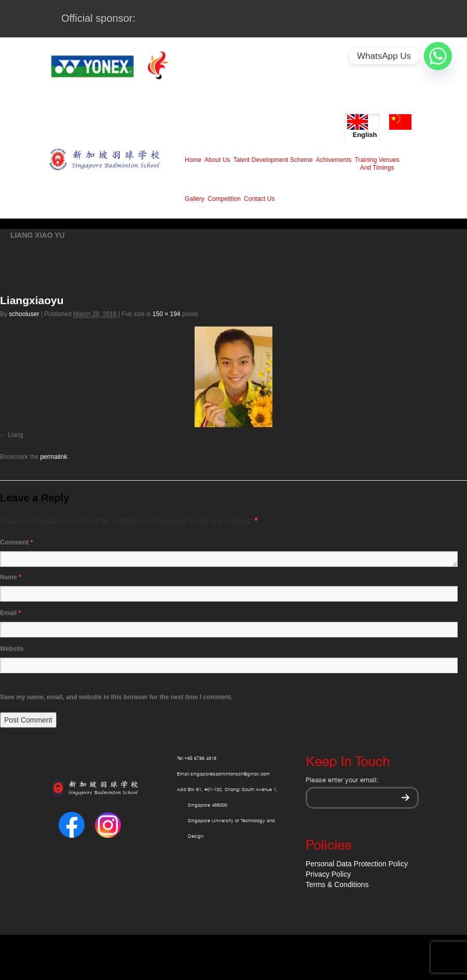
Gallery (195, 199)
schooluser (24, 314)
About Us (217, 160)
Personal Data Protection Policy (357, 864)
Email (10, 613)
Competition (224, 199)
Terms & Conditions (337, 884)
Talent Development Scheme (273, 160)
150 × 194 (167, 314)
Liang (15, 435)
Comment (16, 542)
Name (11, 577)
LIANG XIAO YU (32, 235)
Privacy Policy (328, 874)
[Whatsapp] (438, 56)
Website (12, 649)
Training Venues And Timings (377, 164)
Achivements (334, 160)
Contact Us (259, 199)
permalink (53, 457)
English (362, 126)
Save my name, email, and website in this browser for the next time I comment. (116, 697)
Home (193, 160)
